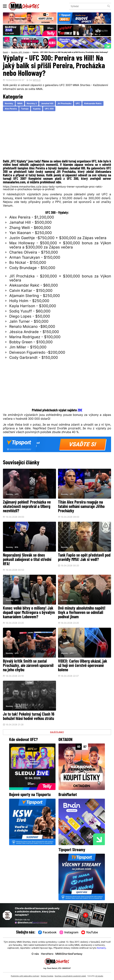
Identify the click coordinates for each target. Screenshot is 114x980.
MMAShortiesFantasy (69, 954)
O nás (35, 954)
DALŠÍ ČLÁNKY (57, 732)
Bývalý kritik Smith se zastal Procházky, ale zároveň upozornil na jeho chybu (28, 666)
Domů (5, 52)
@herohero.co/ (31, 923)
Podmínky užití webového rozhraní (25, 976)
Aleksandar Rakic (93, 104)
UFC (20, 52)
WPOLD (37, 80)
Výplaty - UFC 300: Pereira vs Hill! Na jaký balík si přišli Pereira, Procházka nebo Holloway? (70, 52)
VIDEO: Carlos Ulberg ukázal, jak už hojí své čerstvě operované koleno (83, 666)
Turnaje (25, 109)
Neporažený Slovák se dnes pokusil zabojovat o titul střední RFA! (27, 560)
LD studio (99, 976)
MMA (20, 104)
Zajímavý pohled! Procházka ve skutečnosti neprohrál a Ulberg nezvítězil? (27, 507)
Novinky (14, 52)
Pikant (18, 706)
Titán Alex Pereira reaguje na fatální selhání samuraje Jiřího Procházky (81, 507)
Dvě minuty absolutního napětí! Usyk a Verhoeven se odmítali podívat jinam (82, 613)
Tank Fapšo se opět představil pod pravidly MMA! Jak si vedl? (84, 558)
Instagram (69, 932)
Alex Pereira (11, 109)
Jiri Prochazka (64, 104)
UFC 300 (49, 109)
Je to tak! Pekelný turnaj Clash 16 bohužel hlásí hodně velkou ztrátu (29, 717)
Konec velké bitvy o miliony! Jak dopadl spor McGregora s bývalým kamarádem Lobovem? (29, 613)
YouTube (90, 932)
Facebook (47, 932)
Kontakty (101, 948)
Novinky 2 (32, 104)
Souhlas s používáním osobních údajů (70, 976)
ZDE (80, 410)
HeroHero (47, 954)
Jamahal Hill (47, 104)
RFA (16, 547)
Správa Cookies (47, 976)
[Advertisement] (57, 136)
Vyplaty (26, 52)
